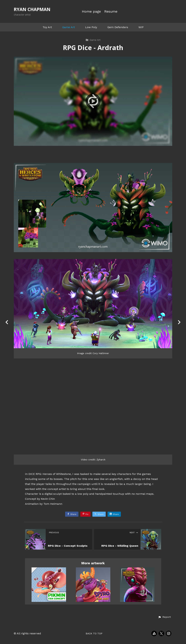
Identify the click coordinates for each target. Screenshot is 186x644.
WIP (141, 27)
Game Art (69, 27)
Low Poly (91, 27)
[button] (164, 617)
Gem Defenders (118, 27)
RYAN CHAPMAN (32, 9)
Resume (111, 11)
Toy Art (47, 27)
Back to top (94, 633)
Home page (91, 11)
